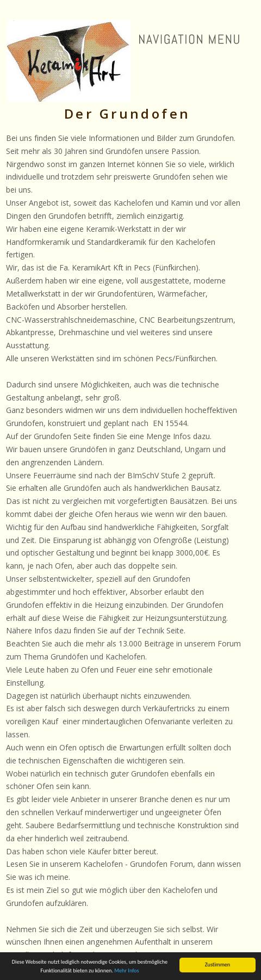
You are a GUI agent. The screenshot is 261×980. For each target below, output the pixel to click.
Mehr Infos (126, 971)
